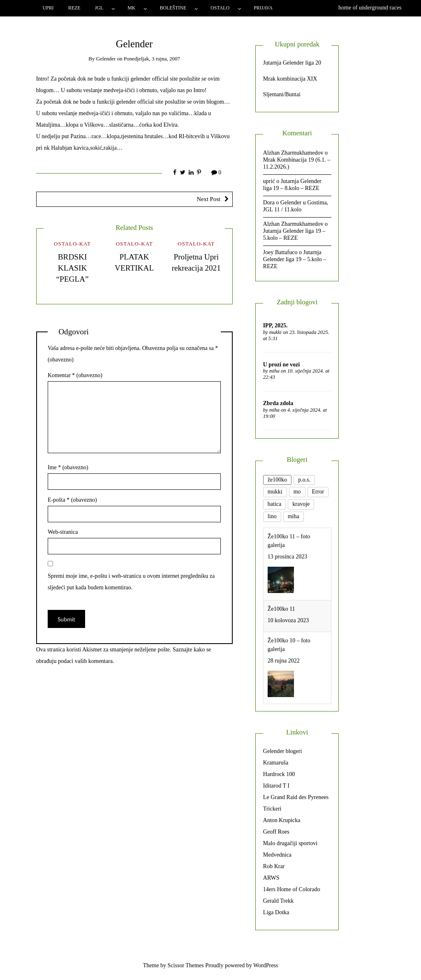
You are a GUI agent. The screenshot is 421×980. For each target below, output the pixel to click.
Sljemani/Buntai (282, 94)
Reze (74, 8)
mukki (275, 332)
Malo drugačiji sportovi (290, 843)
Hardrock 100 (279, 774)
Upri (48, 8)
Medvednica (277, 855)
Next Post (208, 199)
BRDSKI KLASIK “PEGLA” (72, 268)
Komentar (75, 375)
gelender (106, 59)
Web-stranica (63, 532)
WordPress (266, 965)
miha (274, 371)
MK (131, 8)
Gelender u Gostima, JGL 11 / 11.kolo (296, 206)
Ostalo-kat (72, 244)
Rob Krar (274, 866)
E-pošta (72, 500)
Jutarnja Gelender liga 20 (292, 63)
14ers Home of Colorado (292, 889)
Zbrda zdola (278, 403)
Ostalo (220, 8)
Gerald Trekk (278, 901)
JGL (99, 8)
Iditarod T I (276, 786)
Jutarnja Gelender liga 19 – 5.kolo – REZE (294, 234)
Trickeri (272, 809)
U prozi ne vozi (282, 365)
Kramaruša (276, 763)
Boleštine (173, 8)
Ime (68, 467)
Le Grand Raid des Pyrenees (296, 797)
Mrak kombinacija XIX (290, 79)
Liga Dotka (276, 912)
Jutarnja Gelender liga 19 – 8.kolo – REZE (292, 185)
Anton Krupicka (282, 820)
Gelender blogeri (282, 751)
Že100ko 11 (281, 609)
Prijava (263, 8)
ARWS (271, 878)
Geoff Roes (276, 832)
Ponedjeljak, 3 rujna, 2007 (152, 59)
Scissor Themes (186, 965)
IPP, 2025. (275, 326)
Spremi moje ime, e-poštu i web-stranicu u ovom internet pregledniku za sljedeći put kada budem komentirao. (131, 582)
